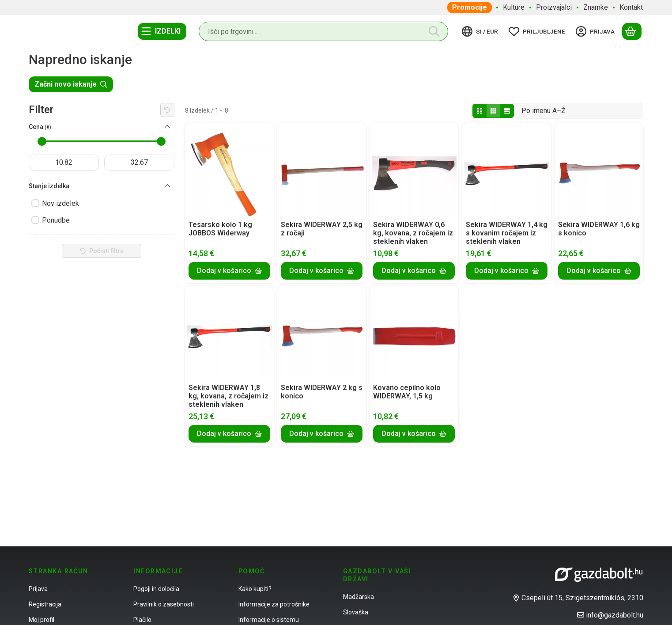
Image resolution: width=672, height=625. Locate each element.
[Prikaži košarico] (632, 31)
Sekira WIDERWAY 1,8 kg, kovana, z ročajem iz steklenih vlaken (228, 396)
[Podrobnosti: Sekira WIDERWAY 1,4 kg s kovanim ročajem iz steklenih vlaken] (506, 170)
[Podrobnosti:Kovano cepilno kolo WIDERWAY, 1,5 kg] (414, 333)
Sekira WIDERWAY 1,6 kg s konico (599, 229)
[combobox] (323, 31)
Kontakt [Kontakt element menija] (631, 7)
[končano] (139, 163)
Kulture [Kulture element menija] (514, 7)
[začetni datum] (64, 163)
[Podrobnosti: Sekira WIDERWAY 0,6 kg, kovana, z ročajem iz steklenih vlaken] (414, 170)
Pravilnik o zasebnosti (164, 604)
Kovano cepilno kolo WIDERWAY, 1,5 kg (407, 392)
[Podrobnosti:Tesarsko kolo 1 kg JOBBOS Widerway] (230, 170)
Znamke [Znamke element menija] (596, 7)
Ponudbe (56, 220)
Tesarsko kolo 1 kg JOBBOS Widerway (220, 229)
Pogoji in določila (156, 589)
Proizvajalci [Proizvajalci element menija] (554, 7)
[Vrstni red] (579, 111)
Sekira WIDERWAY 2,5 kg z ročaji (322, 229)
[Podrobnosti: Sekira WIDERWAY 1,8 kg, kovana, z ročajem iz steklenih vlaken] (230, 333)
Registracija (45, 604)
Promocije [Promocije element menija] (470, 7)
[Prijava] (596, 31)
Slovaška (356, 612)
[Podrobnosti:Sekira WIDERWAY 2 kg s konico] (322, 333)
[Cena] (167, 127)
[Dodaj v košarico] (229, 270)
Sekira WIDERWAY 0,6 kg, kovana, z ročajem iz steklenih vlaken (413, 233)
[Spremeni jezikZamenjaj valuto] (481, 31)
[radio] (479, 111)
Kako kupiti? (255, 589)
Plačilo (142, 620)
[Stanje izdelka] (167, 186)
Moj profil (42, 620)
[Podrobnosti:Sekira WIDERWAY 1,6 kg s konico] (599, 170)
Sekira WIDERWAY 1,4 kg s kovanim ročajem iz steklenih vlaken (507, 233)
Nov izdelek (60, 203)
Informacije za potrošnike (274, 604)
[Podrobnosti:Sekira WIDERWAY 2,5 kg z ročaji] (322, 170)
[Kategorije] (162, 31)
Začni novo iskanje (71, 84)
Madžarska (359, 597)
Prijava (38, 589)
